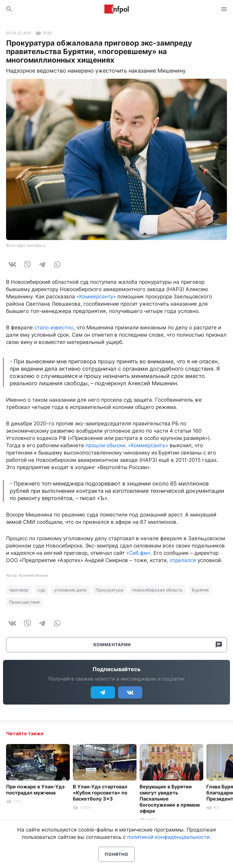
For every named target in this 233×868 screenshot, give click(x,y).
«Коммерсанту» (96, 297)
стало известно (54, 328)
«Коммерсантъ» (148, 445)
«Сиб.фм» (138, 553)
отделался (183, 560)
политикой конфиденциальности (168, 837)
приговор (19, 590)
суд (41, 590)
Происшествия (24, 602)
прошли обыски (105, 445)
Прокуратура (109, 590)
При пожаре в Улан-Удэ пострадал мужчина (35, 790)
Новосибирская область (157, 590)
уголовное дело (70, 590)
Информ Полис (116, 9)
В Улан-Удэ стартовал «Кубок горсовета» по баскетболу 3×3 (100, 793)
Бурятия (200, 590)
